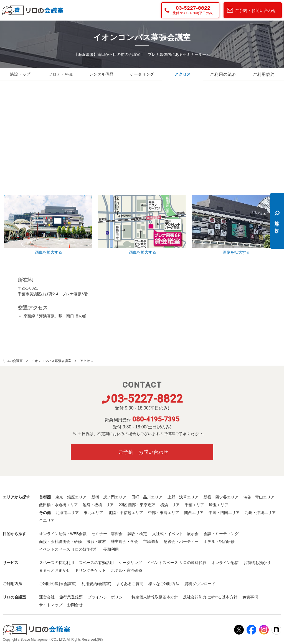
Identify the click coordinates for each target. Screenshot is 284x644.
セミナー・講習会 (107, 534)
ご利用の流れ (223, 74)
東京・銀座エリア (71, 497)
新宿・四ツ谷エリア (221, 497)
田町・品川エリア (147, 497)
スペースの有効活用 (96, 563)
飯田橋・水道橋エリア (59, 505)
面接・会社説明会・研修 (60, 541)
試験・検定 (137, 534)
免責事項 (250, 597)
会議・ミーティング (221, 534)
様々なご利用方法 (164, 584)
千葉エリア (194, 505)
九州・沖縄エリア (260, 513)
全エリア (47, 520)
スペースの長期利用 (57, 563)
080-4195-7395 (156, 419)
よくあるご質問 (130, 584)
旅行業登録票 (71, 597)
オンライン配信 (225, 563)
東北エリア (93, 513)
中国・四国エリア (224, 513)
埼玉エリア (219, 505)
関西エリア (194, 513)
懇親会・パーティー (181, 541)
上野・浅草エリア (183, 497)
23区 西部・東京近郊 (137, 505)
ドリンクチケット (90, 570)
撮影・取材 (96, 541)
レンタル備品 (102, 74)
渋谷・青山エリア (259, 497)
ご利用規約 (264, 74)
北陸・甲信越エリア (126, 513)
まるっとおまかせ (55, 570)
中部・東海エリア (164, 513)
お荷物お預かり (257, 563)
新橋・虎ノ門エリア (109, 497)
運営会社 (47, 597)
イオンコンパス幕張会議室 (51, 361)
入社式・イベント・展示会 (175, 534)
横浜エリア (170, 505)
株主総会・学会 (125, 541)
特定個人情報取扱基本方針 (155, 597)
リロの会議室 (13, 361)
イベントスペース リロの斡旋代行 (69, 549)
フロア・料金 (61, 74)
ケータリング (142, 74)
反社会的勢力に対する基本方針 (210, 597)
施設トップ (20, 74)
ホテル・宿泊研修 (219, 541)
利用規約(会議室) (96, 584)
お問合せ (75, 605)
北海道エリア (67, 513)
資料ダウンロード (200, 584)
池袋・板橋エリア (98, 505)
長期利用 (111, 549)
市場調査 (151, 541)
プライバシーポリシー (107, 597)
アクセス (182, 74)
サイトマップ (51, 605)
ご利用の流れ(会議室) (58, 584)
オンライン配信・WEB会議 (63, 534)
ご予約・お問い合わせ (255, 10)
